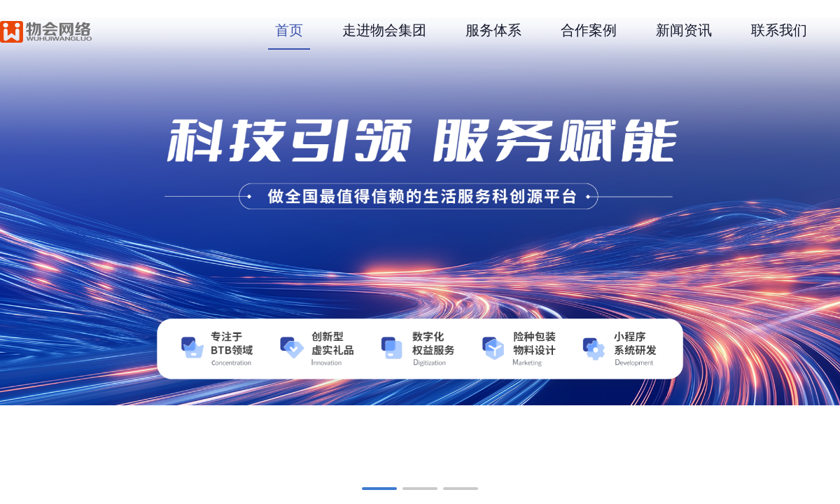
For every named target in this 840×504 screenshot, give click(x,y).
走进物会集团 (384, 30)
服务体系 (493, 30)
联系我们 (779, 30)
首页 (289, 30)
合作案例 (589, 30)
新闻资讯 (684, 30)
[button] (379, 489)
